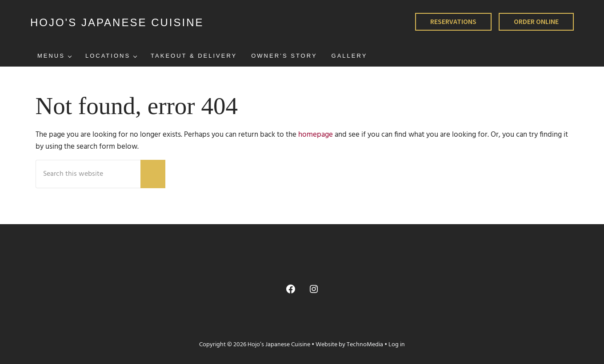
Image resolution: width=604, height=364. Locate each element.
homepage (316, 135)
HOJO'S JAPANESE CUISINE (117, 22)
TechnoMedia (365, 345)
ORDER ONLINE (536, 21)
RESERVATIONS (453, 21)
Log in (397, 345)
